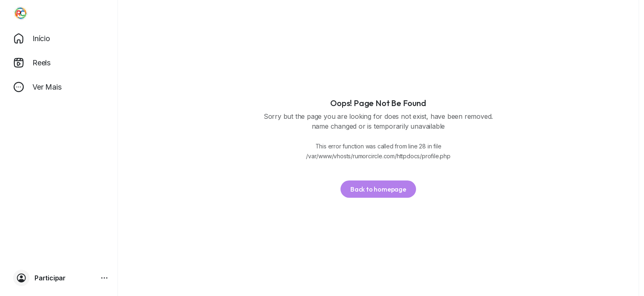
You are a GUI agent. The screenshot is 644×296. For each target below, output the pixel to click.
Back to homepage (378, 189)
